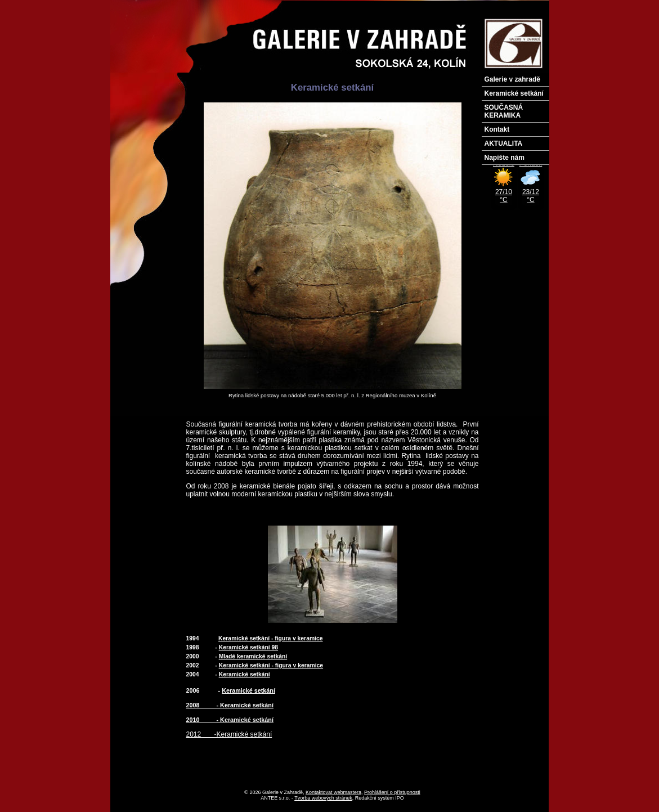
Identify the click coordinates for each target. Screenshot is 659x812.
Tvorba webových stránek (323, 798)
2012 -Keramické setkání (229, 734)
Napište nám (505, 158)
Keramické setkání (514, 93)
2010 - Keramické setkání (230, 720)
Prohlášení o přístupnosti (392, 792)
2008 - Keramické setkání (230, 705)
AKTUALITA (504, 143)
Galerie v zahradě (512, 79)
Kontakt (497, 129)
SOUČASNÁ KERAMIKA (504, 111)
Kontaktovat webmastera (333, 792)
